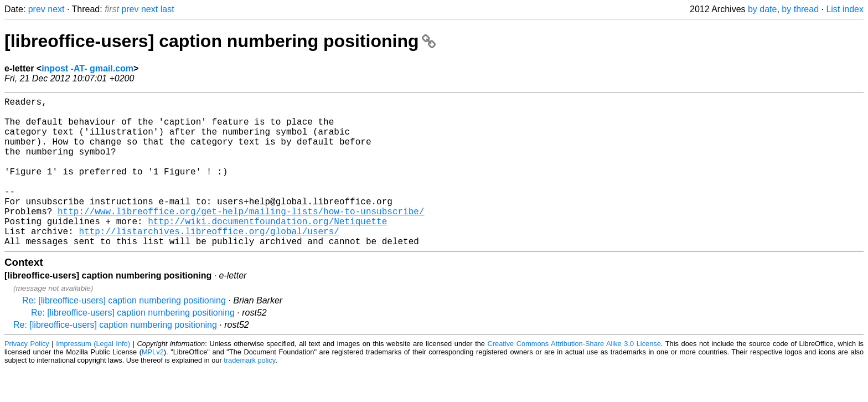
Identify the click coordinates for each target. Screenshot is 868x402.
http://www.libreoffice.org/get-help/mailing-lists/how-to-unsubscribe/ (241, 238)
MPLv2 (153, 385)
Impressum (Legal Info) (93, 377)
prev (37, 9)
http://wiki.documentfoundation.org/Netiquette (267, 250)
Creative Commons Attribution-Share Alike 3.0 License (574, 377)
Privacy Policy (27, 377)
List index (845, 9)
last (167, 9)
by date (762, 9)
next (56, 9)
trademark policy (249, 393)
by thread (800, 9)
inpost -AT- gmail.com (87, 68)
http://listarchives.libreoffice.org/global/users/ (209, 262)
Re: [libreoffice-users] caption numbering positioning (124, 334)
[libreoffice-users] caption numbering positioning (220, 41)
